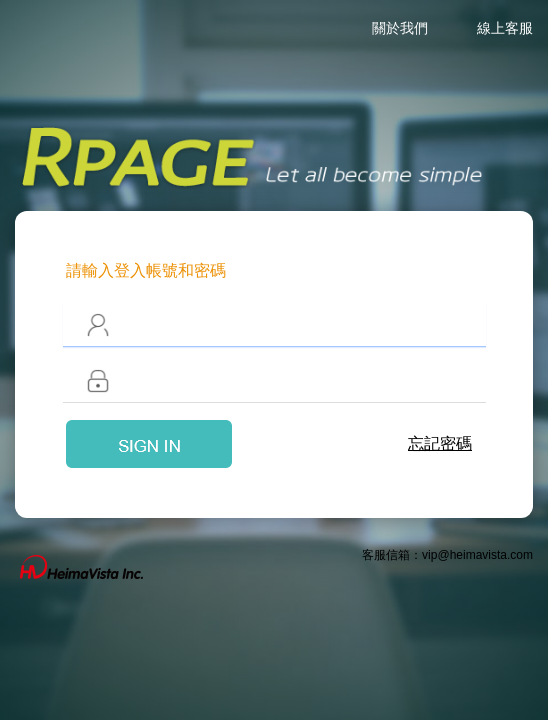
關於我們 (400, 28)
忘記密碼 (440, 443)
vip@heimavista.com (477, 555)
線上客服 (505, 28)
